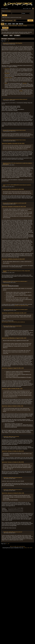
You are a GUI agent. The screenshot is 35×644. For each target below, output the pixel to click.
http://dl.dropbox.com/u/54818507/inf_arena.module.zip (13, 322)
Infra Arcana (7, 69)
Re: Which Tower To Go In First (13, 437)
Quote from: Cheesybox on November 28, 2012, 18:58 (14, 207)
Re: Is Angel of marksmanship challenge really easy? (17, 99)
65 (9, 41)
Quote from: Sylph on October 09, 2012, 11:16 (12, 389)
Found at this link (5, 285)
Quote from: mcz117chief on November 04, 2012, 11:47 (14, 313)
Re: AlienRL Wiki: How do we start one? (15, 478)
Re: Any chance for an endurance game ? (20, 281)
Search (9, 24)
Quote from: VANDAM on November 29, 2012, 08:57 (13, 259)
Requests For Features (7, 163)
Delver (6, 83)
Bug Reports (5, 271)
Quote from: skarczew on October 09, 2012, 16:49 (13, 493)
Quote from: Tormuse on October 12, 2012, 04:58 (13, 462)
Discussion (5, 43)
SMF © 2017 (17, 546)
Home (2, 24)
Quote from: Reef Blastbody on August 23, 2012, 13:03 (14, 338)
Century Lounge (6, 185)
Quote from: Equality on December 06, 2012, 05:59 (13, 143)
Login (17, 24)
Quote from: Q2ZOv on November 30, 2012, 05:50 (13, 189)
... (8, 41)
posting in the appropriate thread (21, 305)
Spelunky (25, 83)
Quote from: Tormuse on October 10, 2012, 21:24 (13, 451)
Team (13, 24)
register (9, 11)
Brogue (21, 91)
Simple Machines (22, 546)
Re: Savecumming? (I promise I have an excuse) (17, 130)
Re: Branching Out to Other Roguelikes (15, 43)
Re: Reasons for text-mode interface (15, 326)
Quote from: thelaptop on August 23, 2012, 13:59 (13, 368)
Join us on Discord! (9, 21)
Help (6, 24)
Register (21, 24)
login (6, 11)
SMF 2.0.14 (12, 546)
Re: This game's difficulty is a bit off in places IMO (17, 203)
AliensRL (5, 437)
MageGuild (7, 73)
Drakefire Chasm (8, 78)
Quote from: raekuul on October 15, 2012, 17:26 (13, 406)
